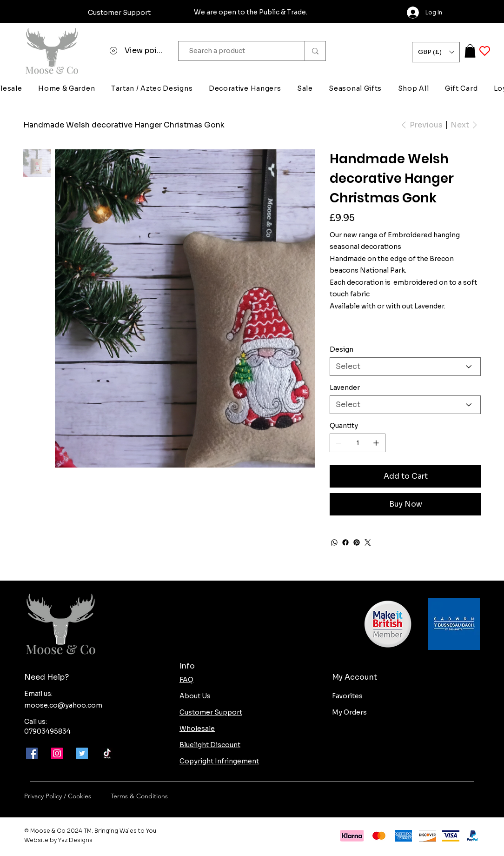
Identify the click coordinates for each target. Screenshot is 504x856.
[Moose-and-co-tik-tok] (107, 753)
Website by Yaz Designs (58, 840)
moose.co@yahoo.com (63, 705)
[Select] (405, 367)
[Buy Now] (405, 504)
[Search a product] (237, 51)
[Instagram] (57, 753)
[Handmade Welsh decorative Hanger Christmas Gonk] (124, 125)
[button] (436, 52)
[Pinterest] (357, 542)
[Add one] (376, 443)
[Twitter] (368, 542)
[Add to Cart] (405, 476)
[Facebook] (345, 542)
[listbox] (436, 52)
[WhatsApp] (334, 542)
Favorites (347, 696)
